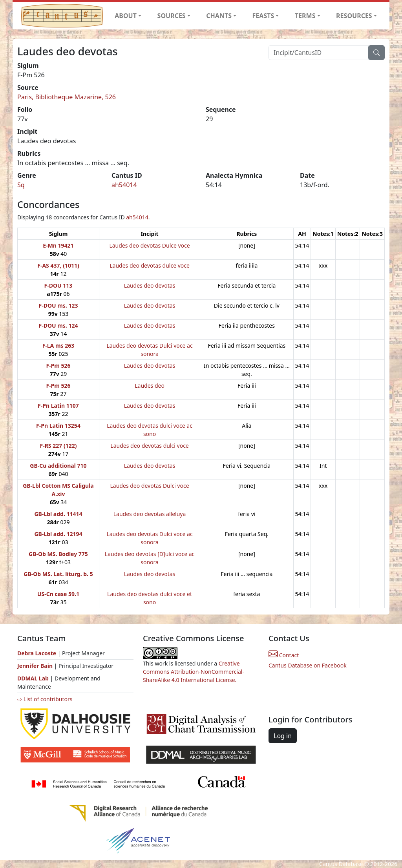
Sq (21, 185)
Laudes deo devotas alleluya (150, 514)
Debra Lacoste (37, 653)
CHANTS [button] (219, 16)
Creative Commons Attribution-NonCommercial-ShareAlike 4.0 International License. (194, 672)
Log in (283, 736)
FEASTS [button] (263, 16)
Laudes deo (150, 386)
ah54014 (124, 185)
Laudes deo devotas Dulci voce (150, 486)
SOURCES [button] (172, 16)
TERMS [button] (305, 16)
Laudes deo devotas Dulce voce (149, 245)
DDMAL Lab (33, 678)
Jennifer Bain (36, 666)
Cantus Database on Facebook (308, 665)
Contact (284, 655)
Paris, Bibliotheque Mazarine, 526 (67, 97)
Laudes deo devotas (150, 285)
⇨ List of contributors (45, 699)
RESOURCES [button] (354, 16)
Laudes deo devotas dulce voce (150, 265)
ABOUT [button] (126, 16)
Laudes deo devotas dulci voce (149, 446)
